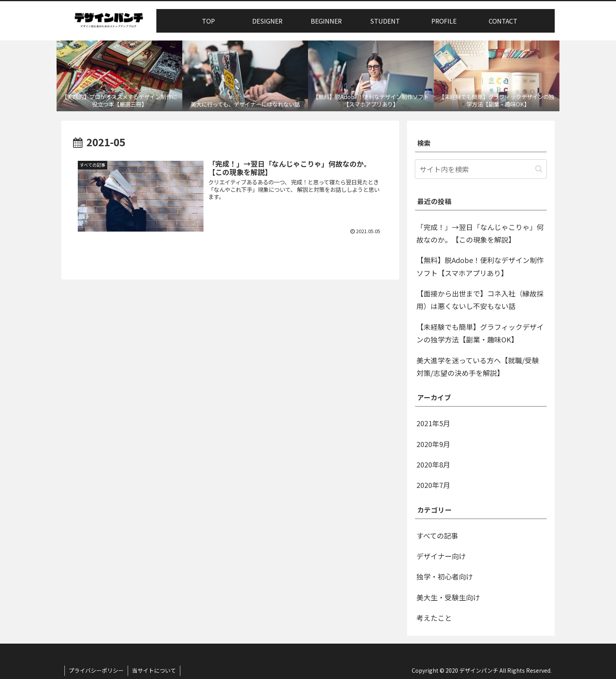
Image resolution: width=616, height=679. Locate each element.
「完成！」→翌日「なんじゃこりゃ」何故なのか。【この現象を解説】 (480, 233)
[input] (481, 169)
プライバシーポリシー (96, 670)
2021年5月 (433, 423)
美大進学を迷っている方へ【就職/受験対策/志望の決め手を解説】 (478, 366)
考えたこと (434, 618)
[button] (539, 169)
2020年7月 (433, 485)
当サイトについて (154, 670)
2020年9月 (433, 444)
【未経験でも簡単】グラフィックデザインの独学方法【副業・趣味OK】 (480, 333)
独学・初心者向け (445, 576)
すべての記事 (437, 535)
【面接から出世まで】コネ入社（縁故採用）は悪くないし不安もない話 (480, 300)
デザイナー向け (441, 556)
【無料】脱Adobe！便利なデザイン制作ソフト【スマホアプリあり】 (480, 266)
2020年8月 (433, 464)
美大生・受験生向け (448, 597)
